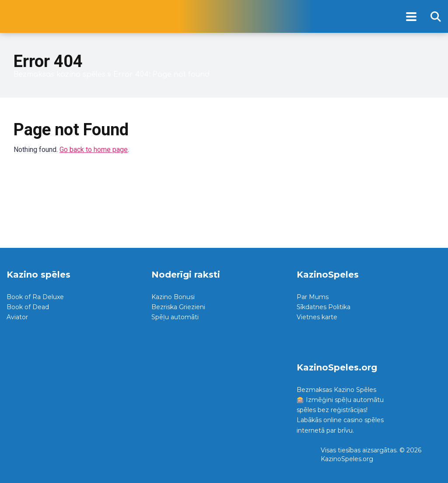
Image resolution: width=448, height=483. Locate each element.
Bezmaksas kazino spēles (59, 74)
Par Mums (313, 297)
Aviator (17, 317)
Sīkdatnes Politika (324, 307)
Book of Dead (28, 307)
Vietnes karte (317, 317)
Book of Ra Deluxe (35, 297)
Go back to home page (94, 150)
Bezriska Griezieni (178, 307)
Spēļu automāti (175, 317)
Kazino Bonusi (173, 297)
